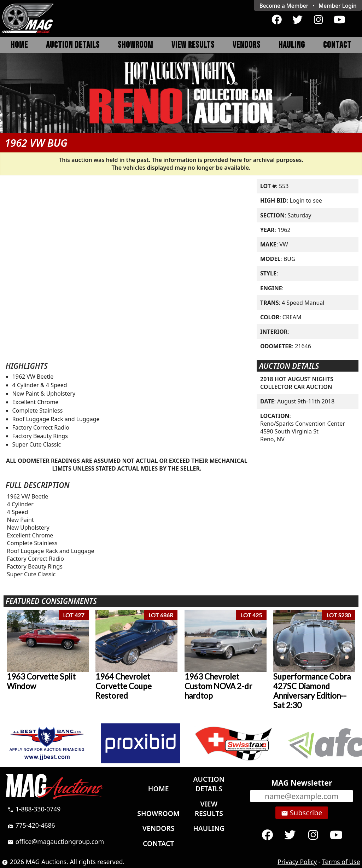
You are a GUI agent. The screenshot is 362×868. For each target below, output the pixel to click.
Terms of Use (341, 862)
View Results (193, 45)
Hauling (292, 45)
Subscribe (302, 813)
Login (338, 6)
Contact (337, 45)
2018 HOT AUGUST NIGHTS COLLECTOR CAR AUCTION (297, 383)
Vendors (247, 45)
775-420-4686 (31, 825)
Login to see (306, 200)
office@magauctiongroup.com (56, 841)
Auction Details (73, 45)
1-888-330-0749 (34, 809)
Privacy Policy (297, 862)
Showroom (135, 45)
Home (19, 45)
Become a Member (284, 6)
